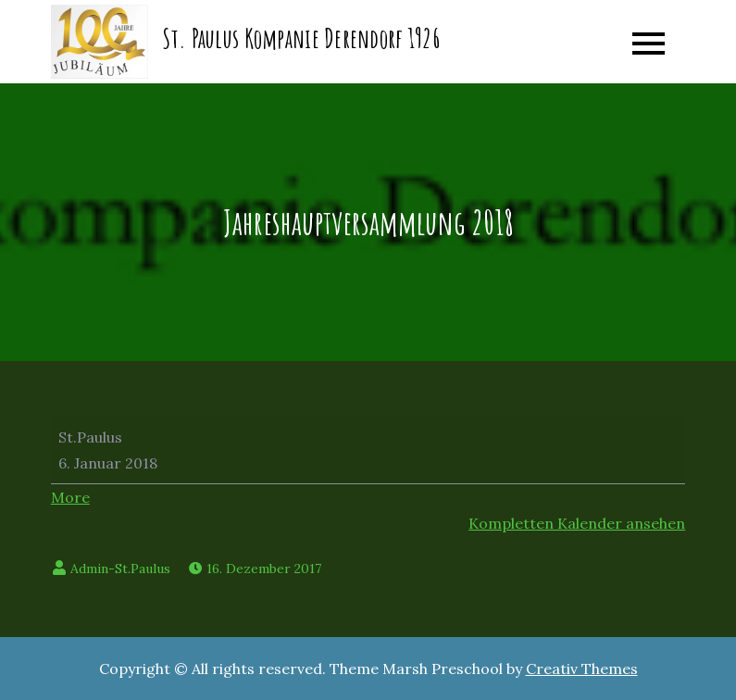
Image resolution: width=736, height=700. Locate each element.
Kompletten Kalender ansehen (577, 523)
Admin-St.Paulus (120, 569)
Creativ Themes (582, 669)
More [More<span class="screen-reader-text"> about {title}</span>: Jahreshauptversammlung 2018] (70, 497)
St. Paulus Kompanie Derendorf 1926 (301, 38)
